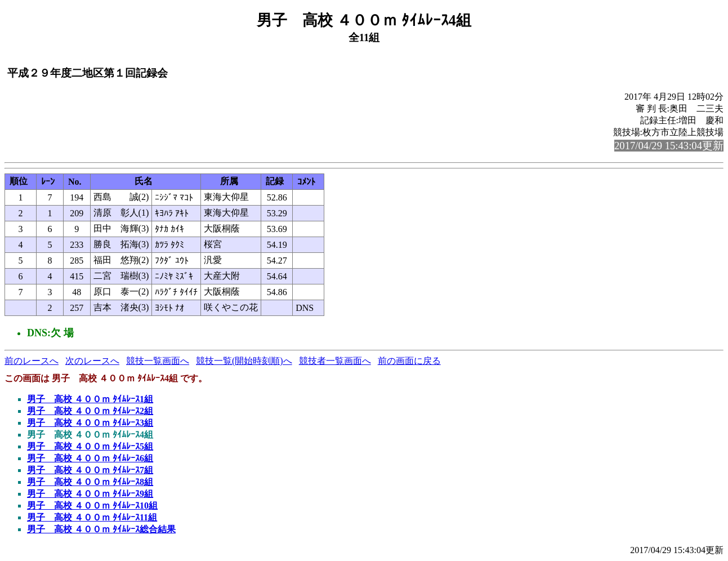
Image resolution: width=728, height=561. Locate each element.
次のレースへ (92, 361)
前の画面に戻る (409, 361)
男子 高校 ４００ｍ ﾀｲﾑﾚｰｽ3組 (90, 423)
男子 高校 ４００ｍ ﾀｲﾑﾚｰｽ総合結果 (101, 529)
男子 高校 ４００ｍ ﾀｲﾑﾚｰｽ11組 (92, 517)
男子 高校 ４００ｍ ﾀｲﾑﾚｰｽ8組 (90, 482)
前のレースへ (32, 361)
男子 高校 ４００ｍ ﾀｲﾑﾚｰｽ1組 (90, 399)
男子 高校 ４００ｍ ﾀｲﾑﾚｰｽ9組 (90, 494)
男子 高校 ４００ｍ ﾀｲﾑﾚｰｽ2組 (90, 411)
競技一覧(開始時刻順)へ (244, 361)
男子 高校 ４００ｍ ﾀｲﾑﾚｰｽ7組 (90, 470)
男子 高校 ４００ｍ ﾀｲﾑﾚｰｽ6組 (90, 458)
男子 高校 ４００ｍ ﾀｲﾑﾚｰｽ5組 (90, 446)
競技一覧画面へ (158, 361)
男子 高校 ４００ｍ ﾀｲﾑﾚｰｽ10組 (92, 506)
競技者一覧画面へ (335, 361)
